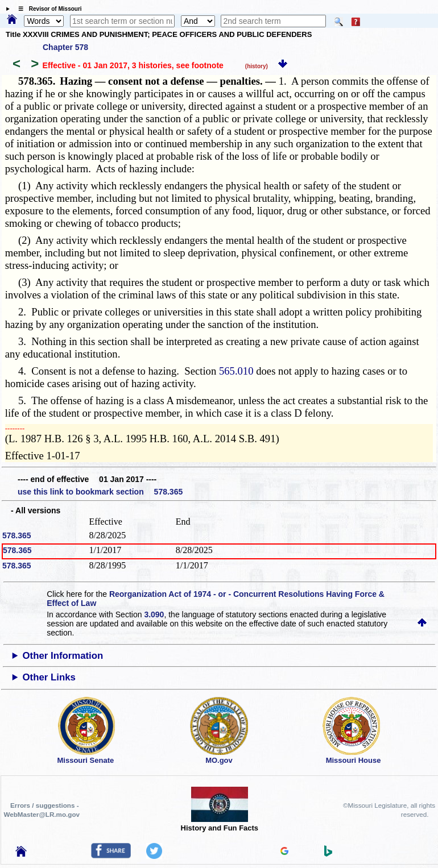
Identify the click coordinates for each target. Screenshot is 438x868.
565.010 (236, 371)
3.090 (154, 614)
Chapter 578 (65, 47)
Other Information (63, 656)
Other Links (49, 677)
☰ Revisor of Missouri (47, 9)
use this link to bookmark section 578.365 (100, 492)
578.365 (17, 535)
